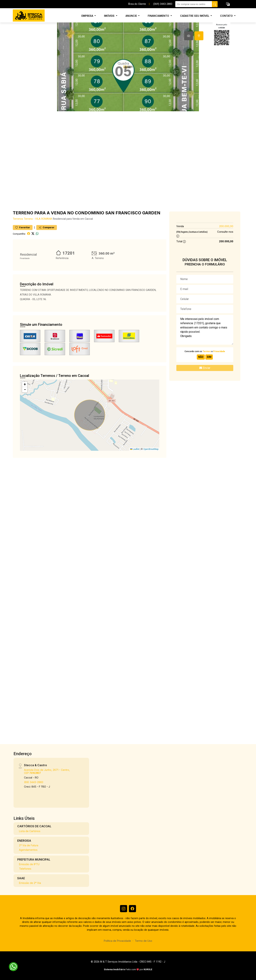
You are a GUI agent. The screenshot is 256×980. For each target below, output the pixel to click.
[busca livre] (215, 4)
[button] (228, 4)
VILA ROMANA (44, 219)
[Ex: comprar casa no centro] (194, 4)
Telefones (25, 869)
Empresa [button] (88, 16)
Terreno (28, 219)
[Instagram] (124, 909)
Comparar (47, 227)
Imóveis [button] (110, 16)
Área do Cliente (137, 4)
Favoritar (23, 227)
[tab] (189, 36)
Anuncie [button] (132, 16)
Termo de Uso (143, 941)
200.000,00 (226, 226)
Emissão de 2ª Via (30, 883)
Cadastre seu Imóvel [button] (195, 16)
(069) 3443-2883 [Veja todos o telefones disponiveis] (163, 4)
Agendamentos (28, 850)
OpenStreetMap (151, 449)
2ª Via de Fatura (29, 845)
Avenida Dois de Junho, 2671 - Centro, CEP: (47, 771)
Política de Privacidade (117, 941)
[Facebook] (132, 909)
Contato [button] (227, 16)
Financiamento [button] (159, 16)
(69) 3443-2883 (34, 782)
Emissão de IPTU (29, 864)
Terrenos (18, 219)
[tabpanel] (128, 67)
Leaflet (135, 449)
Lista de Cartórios (30, 831)
